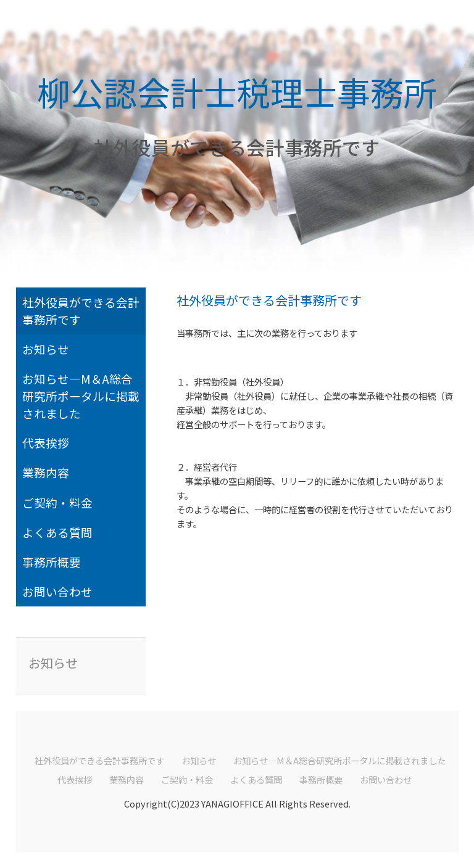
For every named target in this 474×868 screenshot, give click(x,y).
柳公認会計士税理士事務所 (237, 92)
